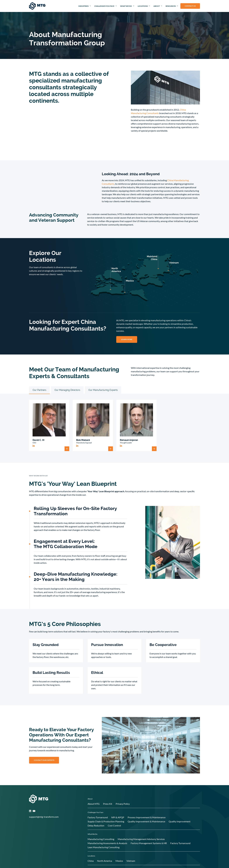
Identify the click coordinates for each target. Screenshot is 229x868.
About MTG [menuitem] (94, 804)
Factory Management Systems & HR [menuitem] (149, 843)
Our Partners (39, 390)
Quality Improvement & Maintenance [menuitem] (146, 821)
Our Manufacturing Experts (103, 390)
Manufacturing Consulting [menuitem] (101, 839)
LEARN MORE (127, 339)
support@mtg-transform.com (44, 817)
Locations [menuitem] (143, 6)
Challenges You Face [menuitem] (104, 6)
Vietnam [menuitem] (131, 861)
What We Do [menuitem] (126, 6)
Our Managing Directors (67, 390)
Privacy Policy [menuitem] (123, 804)
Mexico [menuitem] (119, 861)
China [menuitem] (91, 861)
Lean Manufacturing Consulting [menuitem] (104, 847)
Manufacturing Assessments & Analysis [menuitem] (107, 843)
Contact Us (190, 6)
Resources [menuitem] (171, 6)
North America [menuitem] (105, 861)
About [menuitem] (157, 6)
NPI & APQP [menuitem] (118, 817)
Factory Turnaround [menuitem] (98, 817)
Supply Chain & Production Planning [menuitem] (106, 821)
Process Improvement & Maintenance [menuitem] (147, 817)
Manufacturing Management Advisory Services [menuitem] (141, 839)
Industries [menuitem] (83, 6)
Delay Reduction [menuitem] (96, 825)
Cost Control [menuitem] (114, 825)
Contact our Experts (44, 760)
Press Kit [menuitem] (108, 804)
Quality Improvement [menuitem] (180, 821)
